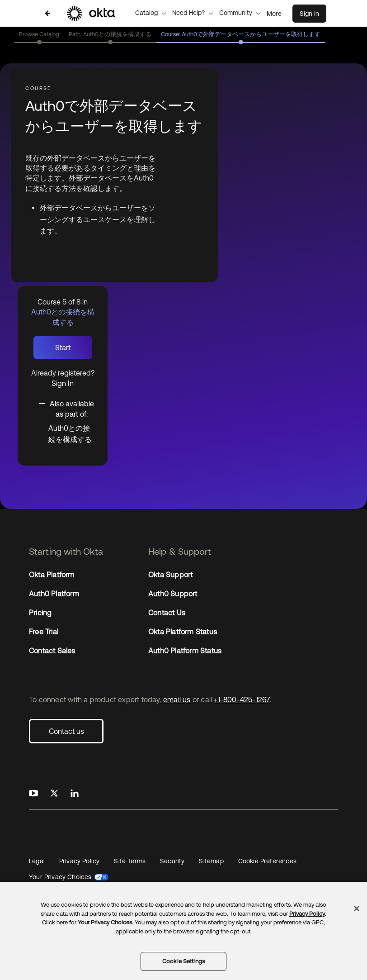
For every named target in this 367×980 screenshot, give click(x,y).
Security (172, 861)
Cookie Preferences (267, 861)
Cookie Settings (183, 961)
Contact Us (167, 613)
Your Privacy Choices (60, 877)
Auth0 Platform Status (185, 651)
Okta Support (170, 575)
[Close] (357, 909)
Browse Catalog (39, 34)
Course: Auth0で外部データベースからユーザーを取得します (241, 34)
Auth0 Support (173, 594)
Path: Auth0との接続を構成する (110, 34)
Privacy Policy (79, 861)
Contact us (66, 731)
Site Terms (130, 861)
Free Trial (44, 632)
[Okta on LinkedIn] (75, 794)
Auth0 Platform (54, 594)
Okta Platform (52, 575)
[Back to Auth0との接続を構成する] (47, 13)
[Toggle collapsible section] (68, 408)
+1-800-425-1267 (242, 699)
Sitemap (211, 861)
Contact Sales (52, 651)
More (274, 14)
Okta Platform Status (183, 632)
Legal (37, 861)
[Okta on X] (54, 794)
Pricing (40, 613)
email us (177, 699)
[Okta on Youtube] (33, 794)
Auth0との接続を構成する (70, 434)
